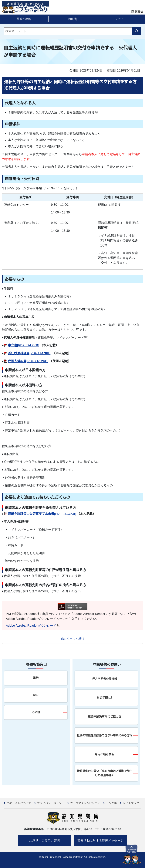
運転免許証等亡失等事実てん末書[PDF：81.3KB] (42, 514)
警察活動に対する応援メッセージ (101, 841)
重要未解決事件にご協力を (105, 717)
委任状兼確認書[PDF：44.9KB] (30, 353)
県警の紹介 (24, 19)
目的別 (73, 19)
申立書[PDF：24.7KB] (24, 345)
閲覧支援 (137, 11)
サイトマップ (131, 803)
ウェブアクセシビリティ (85, 803)
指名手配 (104, 698)
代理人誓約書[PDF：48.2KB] (28, 361)
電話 (36, 678)
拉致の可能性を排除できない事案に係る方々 (105, 736)
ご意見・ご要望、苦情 (44, 841)
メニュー (121, 19)
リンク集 (111, 803)
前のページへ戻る (73, 639)
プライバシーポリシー (51, 803)
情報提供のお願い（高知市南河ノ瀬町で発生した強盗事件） (105, 773)
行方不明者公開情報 (105, 679)
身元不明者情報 (105, 754)
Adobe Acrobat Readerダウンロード (33, 626)
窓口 (36, 695)
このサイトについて (19, 803)
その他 (36, 712)
